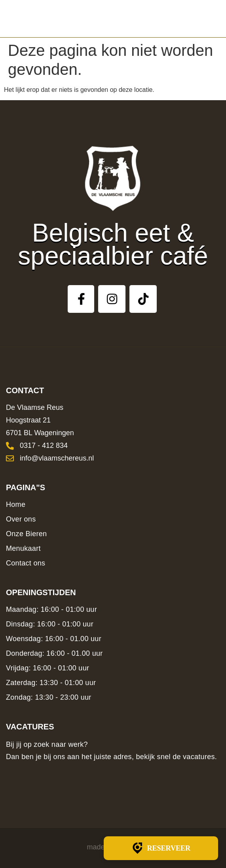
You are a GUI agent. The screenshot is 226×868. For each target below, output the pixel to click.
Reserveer (161, 848)
